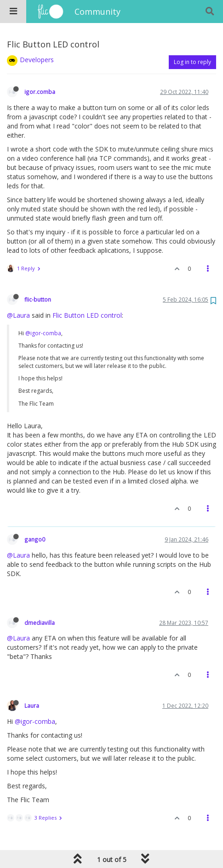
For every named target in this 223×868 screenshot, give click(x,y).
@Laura (18, 315)
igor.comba (40, 92)
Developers (37, 60)
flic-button (38, 299)
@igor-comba (43, 333)
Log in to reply (192, 62)
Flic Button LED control (87, 315)
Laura (32, 705)
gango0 (35, 539)
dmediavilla (40, 623)
